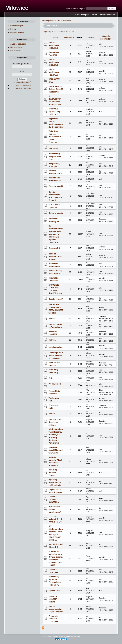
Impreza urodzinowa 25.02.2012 (54, 62)
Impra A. (52, 414)
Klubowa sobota (56, 213)
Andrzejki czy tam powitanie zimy (55, 156)
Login (46, 32)
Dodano (90, 38)
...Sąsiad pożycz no (18, 44)
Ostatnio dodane (107, 15)
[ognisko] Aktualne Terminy (53, 473)
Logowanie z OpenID (23, 82)
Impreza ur (53, 148)
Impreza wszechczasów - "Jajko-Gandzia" (56, 609)
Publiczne (67, 21)
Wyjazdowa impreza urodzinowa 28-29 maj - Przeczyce (55, 137)
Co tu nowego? (82, 15)
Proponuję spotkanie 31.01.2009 (53, 619)
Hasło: (22, 71)
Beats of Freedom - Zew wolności (55, 257)
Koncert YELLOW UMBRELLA (54, 499)
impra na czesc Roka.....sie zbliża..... (55, 422)
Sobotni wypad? (56, 299)
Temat (55, 38)
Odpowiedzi (69, 38)
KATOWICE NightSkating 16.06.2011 (54, 112)
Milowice (17, 8)
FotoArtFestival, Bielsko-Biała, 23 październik (56, 89)
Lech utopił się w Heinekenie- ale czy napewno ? (56, 356)
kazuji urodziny (55, 347)
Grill (50, 378)
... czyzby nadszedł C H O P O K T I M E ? (55, 519)
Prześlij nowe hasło (23, 88)
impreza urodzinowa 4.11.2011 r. (54, 72)
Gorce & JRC (54, 248)
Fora (59, 21)
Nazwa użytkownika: (22, 63)
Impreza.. (52, 340)
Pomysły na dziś (56, 186)
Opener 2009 (54, 591)
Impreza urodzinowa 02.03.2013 (54, 45)
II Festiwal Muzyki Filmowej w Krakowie (56, 450)
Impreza (52, 319)
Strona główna (48, 21)
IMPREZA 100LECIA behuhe (53, 599)
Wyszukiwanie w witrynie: (76, 9)
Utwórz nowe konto (23, 85)
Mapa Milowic (16, 51)
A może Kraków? (56, 544)
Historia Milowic (17, 47)
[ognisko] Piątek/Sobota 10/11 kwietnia (55, 483)
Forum (94, 15)
